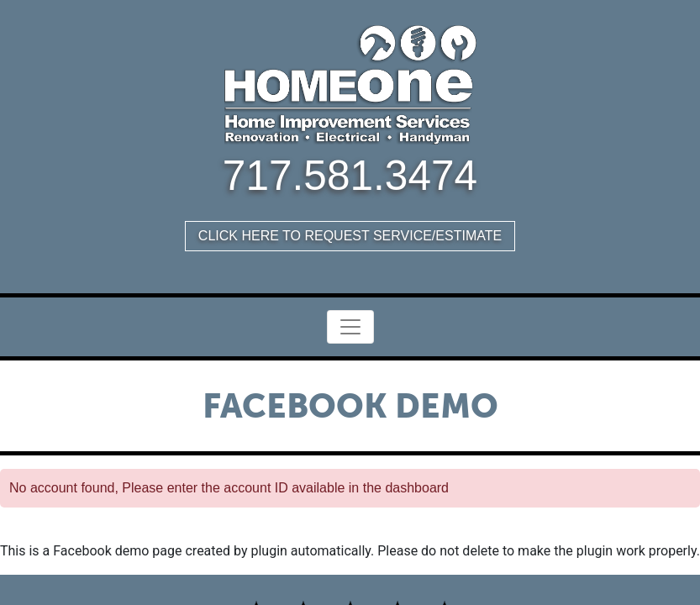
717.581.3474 (350, 176)
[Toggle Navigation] (350, 327)
